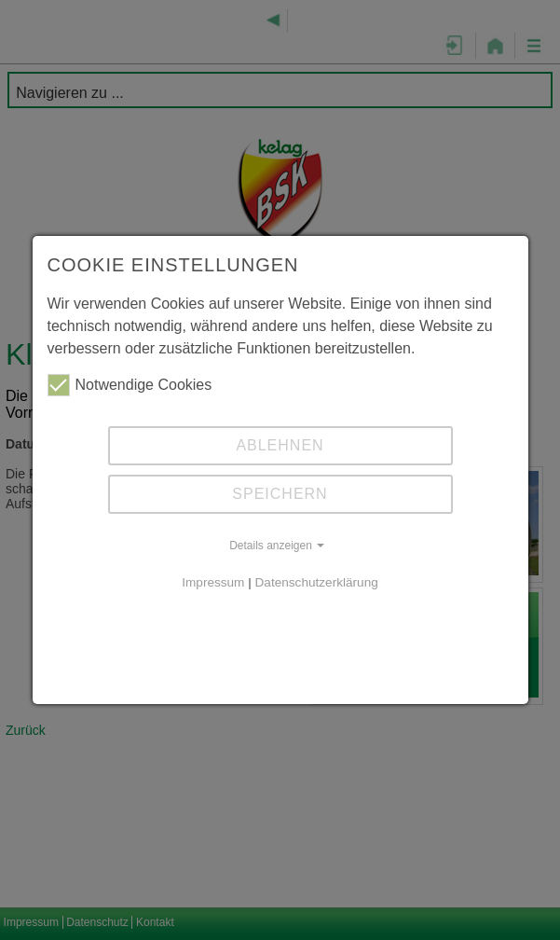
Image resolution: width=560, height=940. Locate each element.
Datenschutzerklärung (317, 582)
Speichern (280, 494)
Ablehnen (280, 445)
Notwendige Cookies (130, 385)
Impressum (213, 582)
